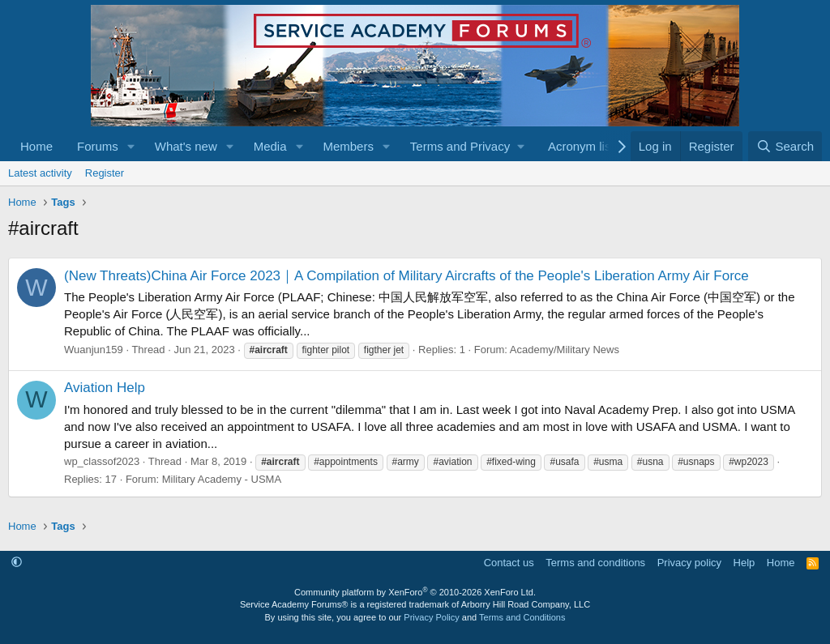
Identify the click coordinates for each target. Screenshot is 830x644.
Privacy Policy (431, 617)
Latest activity (40, 173)
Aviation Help (105, 388)
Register (105, 173)
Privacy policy (689, 563)
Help (744, 563)
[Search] (785, 146)
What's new (186, 146)
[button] (131, 146)
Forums (98, 146)
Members (348, 146)
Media (270, 146)
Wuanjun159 (94, 350)
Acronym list (581, 146)
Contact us (509, 563)
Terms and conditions (595, 563)
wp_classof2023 (102, 461)
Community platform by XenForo (415, 592)
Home (36, 146)
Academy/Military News (565, 350)
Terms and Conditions (522, 617)
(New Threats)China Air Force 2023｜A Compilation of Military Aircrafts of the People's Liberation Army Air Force (406, 276)
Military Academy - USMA (222, 479)
